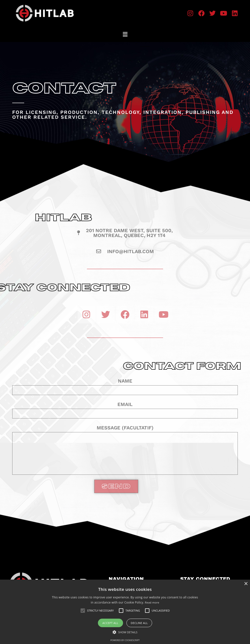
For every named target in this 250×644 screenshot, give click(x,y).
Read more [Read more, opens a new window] (152, 602)
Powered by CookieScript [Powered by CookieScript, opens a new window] (125, 640)
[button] (125, 34)
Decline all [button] (139, 623)
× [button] (246, 584)
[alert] (125, 612)
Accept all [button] (110, 623)
